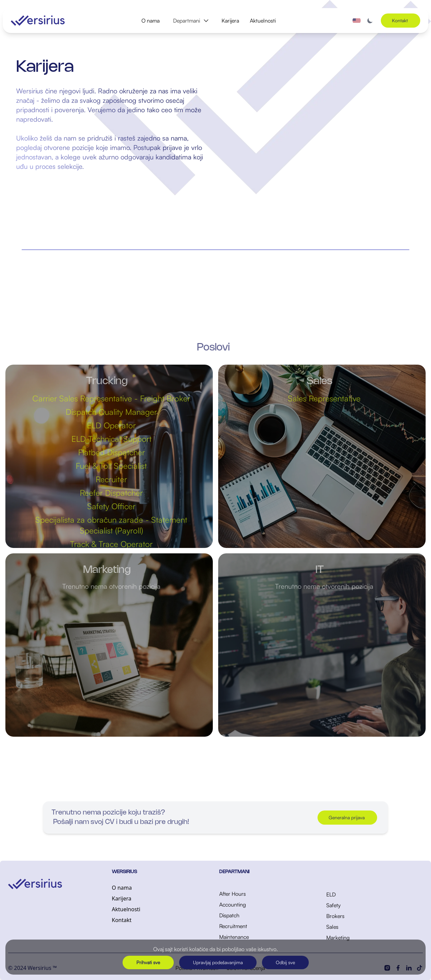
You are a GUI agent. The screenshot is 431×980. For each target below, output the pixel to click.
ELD (331, 894)
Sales (332, 927)
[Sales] (375, 927)
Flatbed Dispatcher (114, 452)
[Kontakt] (160, 920)
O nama (151, 21)
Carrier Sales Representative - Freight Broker (115, 398)
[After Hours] (268, 894)
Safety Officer (115, 506)
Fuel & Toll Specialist (115, 466)
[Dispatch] (268, 915)
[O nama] (160, 888)
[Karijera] (160, 898)
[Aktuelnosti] (160, 909)
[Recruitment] (268, 926)
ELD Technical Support (114, 439)
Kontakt (122, 920)
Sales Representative (327, 398)
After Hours (233, 894)
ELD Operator (115, 425)
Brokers (335, 916)
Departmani (191, 21)
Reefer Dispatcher (115, 493)
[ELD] (375, 894)
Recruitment (233, 926)
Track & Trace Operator (115, 544)
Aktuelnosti (263, 21)
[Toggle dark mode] (370, 21)
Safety (334, 905)
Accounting (233, 905)
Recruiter (115, 479)
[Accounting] (268, 905)
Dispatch (229, 915)
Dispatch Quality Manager (115, 412)
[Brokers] (375, 916)
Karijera (230, 21)
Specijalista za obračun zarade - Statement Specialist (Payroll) (115, 525)
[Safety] (375, 905)
